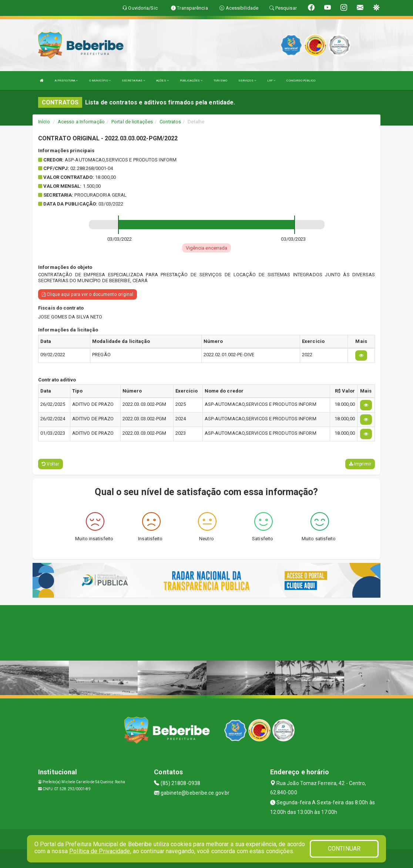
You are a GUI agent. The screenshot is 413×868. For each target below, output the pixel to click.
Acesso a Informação (81, 122)
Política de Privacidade (100, 851)
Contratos (170, 122)
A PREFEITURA (66, 81)
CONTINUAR (344, 849)
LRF (271, 81)
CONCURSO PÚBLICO (301, 81)
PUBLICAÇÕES (191, 81)
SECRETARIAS (133, 81)
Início (44, 122)
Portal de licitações (132, 122)
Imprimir (360, 464)
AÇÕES (162, 81)
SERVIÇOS (247, 81)
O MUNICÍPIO (100, 81)
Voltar (51, 464)
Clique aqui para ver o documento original (88, 294)
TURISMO (220, 81)
